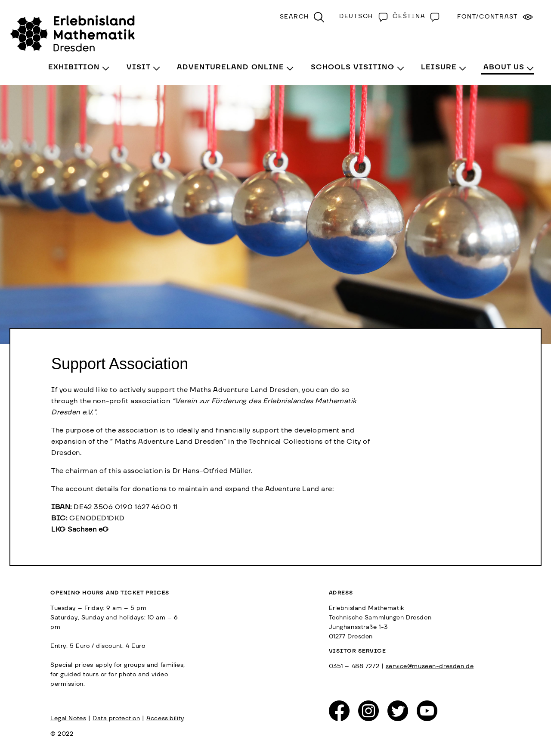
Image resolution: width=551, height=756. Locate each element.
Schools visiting (353, 67)
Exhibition (74, 67)
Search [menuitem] (295, 17)
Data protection (116, 719)
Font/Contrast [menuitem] (488, 17)
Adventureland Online (231, 67)
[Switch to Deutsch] (362, 16)
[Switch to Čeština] (414, 16)
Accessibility (165, 719)
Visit (139, 67)
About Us (504, 67)
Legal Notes (68, 719)
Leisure (439, 67)
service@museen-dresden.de (430, 666)
